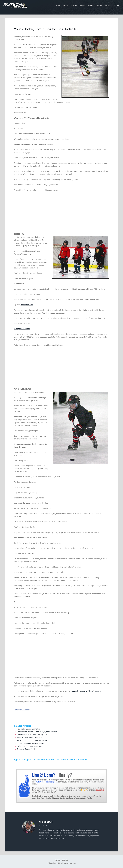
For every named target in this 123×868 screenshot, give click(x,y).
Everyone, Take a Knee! (26, 749)
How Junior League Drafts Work (29, 729)
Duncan (74, 5)
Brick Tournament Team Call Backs (30, 743)
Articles (99, 5)
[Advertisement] (61, 211)
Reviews (108, 5)
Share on (23, 710)
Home (58, 5)
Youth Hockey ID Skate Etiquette (29, 737)
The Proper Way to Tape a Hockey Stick (32, 735)
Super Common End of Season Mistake (32, 740)
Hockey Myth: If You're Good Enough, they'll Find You (37, 732)
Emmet (90, 5)
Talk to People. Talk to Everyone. (29, 746)
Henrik (82, 5)
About (66, 5)
